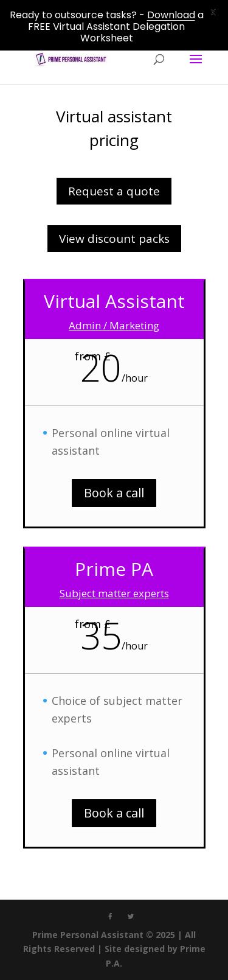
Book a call (114, 493)
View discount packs (114, 239)
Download (171, 15)
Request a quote (114, 191)
